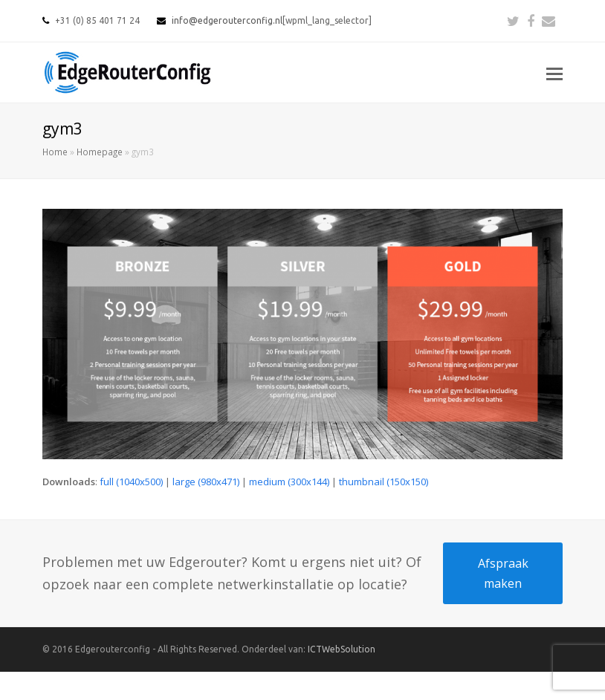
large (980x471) (206, 482)
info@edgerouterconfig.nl (227, 20)
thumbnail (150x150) (384, 482)
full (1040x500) (131, 482)
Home (55, 152)
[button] (554, 73)
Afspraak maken (503, 573)
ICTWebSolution (342, 649)
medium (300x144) (289, 482)
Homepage (100, 152)
